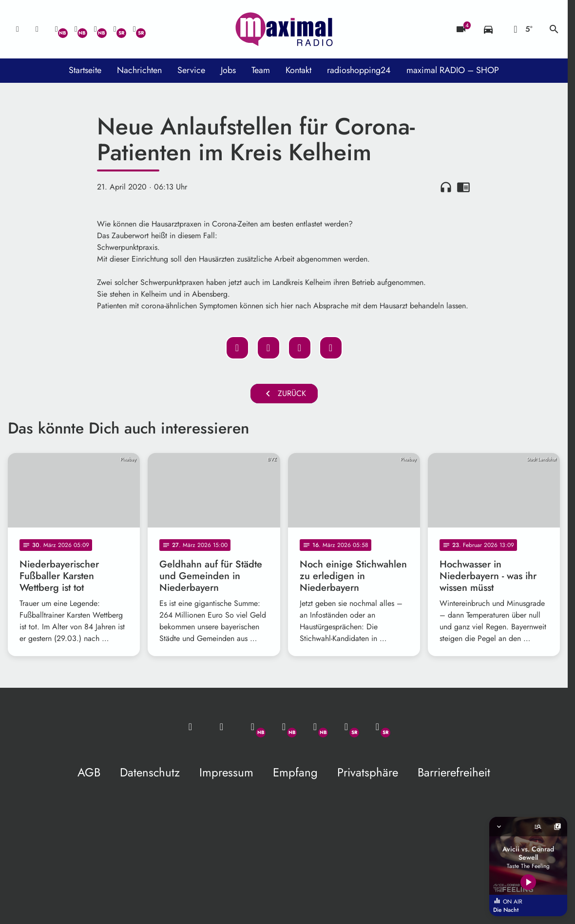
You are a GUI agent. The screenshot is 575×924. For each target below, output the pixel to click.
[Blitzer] (461, 29)
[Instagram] (96, 29)
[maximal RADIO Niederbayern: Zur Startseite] (284, 29)
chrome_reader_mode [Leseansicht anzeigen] (463, 187)
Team (261, 70)
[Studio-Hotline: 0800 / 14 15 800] (37, 29)
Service (191, 70)
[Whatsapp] (57, 29)
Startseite (85, 70)
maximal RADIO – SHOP (453, 70)
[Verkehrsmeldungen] (488, 29)
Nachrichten (139, 70)
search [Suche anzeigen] (554, 29)
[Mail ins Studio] (18, 29)
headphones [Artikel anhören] (446, 187)
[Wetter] (521, 29)
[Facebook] (76, 29)
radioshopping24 (359, 70)
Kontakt (298, 70)
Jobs (228, 70)
